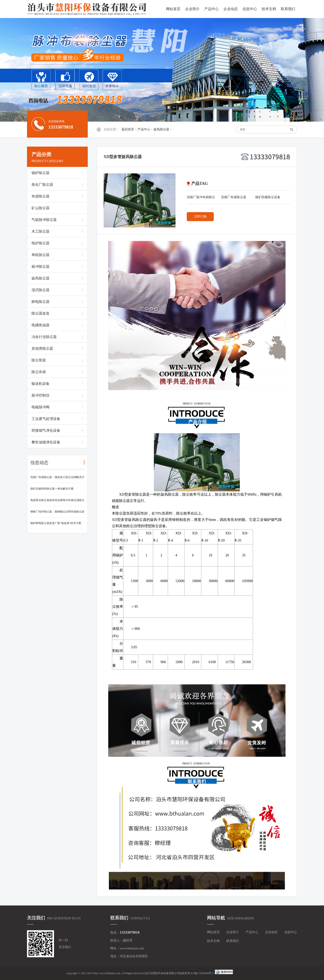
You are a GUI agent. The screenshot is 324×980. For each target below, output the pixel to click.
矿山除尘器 (40, 208)
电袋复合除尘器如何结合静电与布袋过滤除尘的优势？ (57, 502)
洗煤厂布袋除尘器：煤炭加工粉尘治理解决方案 (57, 479)
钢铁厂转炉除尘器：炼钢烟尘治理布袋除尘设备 (57, 514)
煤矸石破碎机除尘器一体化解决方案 (52, 489)
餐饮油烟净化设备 (46, 442)
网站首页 (173, 9)
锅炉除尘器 (40, 173)
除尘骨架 (39, 360)
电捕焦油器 (40, 325)
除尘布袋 (39, 372)
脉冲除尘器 (40, 267)
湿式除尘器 (40, 290)
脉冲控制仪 (40, 395)
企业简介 (192, 9)
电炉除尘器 (40, 243)
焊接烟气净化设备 (46, 430)
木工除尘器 (40, 231)
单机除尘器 (40, 255)
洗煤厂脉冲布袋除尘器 (201, 198)
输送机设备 (40, 384)
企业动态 (231, 9)
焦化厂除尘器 (42, 185)
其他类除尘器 (42, 348)
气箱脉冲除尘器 (44, 220)
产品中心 (211, 9)
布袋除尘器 (40, 196)
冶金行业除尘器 (44, 337)
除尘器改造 (40, 313)
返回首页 (128, 129)
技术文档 (269, 9)
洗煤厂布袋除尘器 (234, 197)
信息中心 (250, 9)
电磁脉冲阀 (40, 407)
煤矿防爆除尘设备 (268, 197)
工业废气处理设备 (46, 419)
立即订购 (200, 217)
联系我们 (288, 9)
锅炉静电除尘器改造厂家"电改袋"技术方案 (56, 523)
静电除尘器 (40, 302)
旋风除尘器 (161, 129)
